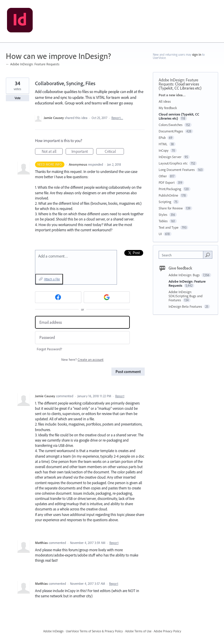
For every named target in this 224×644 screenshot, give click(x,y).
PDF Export (167, 182)
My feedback (168, 108)
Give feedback (180, 268)
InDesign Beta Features (186, 306)
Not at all (52, 152)
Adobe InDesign (53, 631)
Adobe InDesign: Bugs (185, 275)
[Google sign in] (107, 297)
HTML (163, 144)
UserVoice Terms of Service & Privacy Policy (94, 631)
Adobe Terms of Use (138, 631)
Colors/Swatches (171, 125)
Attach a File (52, 279)
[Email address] (82, 322)
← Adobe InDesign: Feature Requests (33, 64)
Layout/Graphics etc (173, 163)
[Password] (82, 338)
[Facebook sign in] (58, 297)
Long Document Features (177, 170)
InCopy (164, 150)
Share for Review (171, 208)
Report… (117, 118)
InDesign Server (170, 157)
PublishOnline (168, 195)
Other (163, 176)
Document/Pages (171, 131)
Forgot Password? (49, 349)
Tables (163, 221)
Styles (163, 215)
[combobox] (182, 255)
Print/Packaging (170, 189)
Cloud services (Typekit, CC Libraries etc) (180, 86)
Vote (18, 98)
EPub (162, 138)
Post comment (128, 372)
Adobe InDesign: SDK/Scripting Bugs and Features (185, 296)
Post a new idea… (172, 95)
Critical (114, 152)
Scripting (165, 202)
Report (120, 396)
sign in (197, 55)
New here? (82, 359)
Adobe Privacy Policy (167, 631)
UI (160, 234)
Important (83, 152)
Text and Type (169, 227)
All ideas (165, 101)
